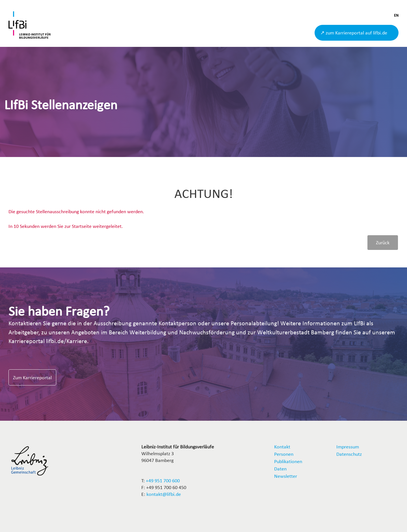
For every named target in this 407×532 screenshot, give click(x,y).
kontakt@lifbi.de (164, 494)
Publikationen (288, 461)
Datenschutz (349, 454)
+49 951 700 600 (163, 480)
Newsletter (286, 476)
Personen (284, 454)
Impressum (348, 447)
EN (396, 15)
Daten (280, 469)
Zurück (383, 242)
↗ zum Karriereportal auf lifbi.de (354, 33)
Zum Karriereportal (32, 377)
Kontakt (282, 447)
